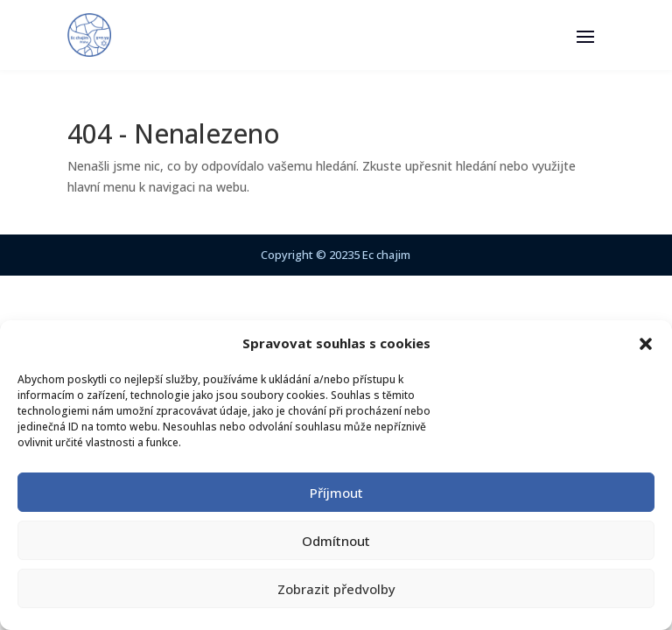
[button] (646, 344)
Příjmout (336, 493)
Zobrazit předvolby (336, 589)
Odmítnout (336, 541)
